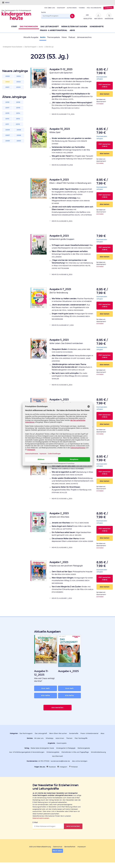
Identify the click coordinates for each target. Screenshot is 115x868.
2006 (19, 135)
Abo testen (105, 94)
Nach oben (57, 851)
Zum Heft (46, 688)
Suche (43, 12)
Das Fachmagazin (31, 47)
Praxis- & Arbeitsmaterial (89, 733)
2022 (19, 82)
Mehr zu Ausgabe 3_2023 (62, 499)
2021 (7, 87)
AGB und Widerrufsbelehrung (40, 847)
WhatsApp (61, 8)
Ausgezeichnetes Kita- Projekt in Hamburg (72, 490)
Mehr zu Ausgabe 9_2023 (62, 221)
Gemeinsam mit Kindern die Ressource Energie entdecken (72, 81)
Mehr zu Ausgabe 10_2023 (62, 165)
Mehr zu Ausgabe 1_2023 (62, 598)
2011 (7, 124)
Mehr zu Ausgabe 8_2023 (62, 274)
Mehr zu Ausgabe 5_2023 (62, 385)
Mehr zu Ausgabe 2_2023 (62, 547)
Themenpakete (54, 37)
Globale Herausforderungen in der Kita (72, 358)
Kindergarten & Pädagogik (66, 748)
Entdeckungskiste (53, 752)
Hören (64, 37)
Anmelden (100, 104)
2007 (8, 135)
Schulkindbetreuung (98, 752)
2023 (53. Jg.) (49, 47)
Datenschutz (58, 847)
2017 (7, 108)
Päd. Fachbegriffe (94, 8)
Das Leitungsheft (41, 733)
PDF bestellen (105, 86)
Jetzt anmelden (73, 826)
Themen (82, 8)
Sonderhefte (74, 733)
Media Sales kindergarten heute (42, 748)
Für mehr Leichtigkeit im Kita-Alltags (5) (70, 376)
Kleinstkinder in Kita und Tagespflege (75, 752)
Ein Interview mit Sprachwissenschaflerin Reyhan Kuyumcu (72, 105)
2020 (18, 87)
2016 (18, 108)
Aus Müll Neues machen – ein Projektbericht (71, 307)
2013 (7, 119)
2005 (8, 141)
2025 (8, 76)
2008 (19, 130)
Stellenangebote (84, 748)
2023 (8, 82)
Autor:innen (72, 8)
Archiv (43, 37)
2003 (19, 141)
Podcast (72, 37)
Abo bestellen (58, 708)
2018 (18, 102)
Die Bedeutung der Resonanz (72, 141)
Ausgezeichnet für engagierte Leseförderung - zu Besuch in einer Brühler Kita (72, 192)
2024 (19, 76)
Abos (102, 733)
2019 (7, 102)
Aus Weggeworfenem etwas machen (71, 201)
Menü (7, 2)
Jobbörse (108, 8)
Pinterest (74, 767)
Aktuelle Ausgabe (31, 37)
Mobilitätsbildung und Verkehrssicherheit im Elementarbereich (73, 481)
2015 (7, 113)
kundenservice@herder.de (60, 761)
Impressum (82, 847)
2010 (18, 124)
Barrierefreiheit (70, 847)
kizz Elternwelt (58, 756)
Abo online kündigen (80, 761)
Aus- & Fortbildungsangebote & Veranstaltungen (27, 752)
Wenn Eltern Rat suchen (58, 733)
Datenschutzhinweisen (41, 818)
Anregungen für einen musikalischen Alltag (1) (72, 580)
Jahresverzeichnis (84, 37)
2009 (8, 130)
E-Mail (35, 822)
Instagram (63, 767)
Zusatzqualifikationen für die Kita (72, 96)
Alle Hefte (46, 695)
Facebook (52, 767)
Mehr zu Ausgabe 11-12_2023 (63, 114)
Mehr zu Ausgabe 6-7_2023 (63, 325)
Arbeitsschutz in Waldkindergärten (72, 367)
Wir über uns (50, 8)
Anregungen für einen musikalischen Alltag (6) (72, 316)
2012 (18, 119)
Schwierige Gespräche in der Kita (71, 150)
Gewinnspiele (62, 743)
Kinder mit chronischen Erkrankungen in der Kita (73, 589)
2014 (18, 113)
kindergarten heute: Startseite (13, 47)
